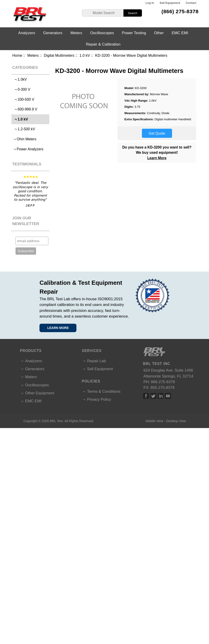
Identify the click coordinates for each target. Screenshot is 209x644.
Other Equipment (40, 393)
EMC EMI (180, 33)
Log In (150, 3)
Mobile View (154, 421)
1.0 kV (85, 55)
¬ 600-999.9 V (25, 109)
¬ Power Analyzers (28, 149)
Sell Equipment (170, 3)
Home (17, 55)
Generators (53, 33)
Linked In (161, 396)
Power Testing (134, 33)
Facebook (146, 396)
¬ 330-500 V (23, 99)
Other (159, 33)
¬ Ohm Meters (24, 139)
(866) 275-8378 (180, 11)
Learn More (157, 158)
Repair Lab (96, 361)
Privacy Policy (99, 399)
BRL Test (56, 421)
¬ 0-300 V (21, 89)
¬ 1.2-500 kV (24, 129)
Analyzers (27, 33)
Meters (33, 55)
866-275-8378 (163, 382)
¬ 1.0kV (20, 79)
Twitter (153, 396)
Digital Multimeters (59, 55)
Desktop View (176, 421)
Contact (191, 3)
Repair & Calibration (103, 44)
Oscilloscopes (102, 33)
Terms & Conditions (104, 391)
